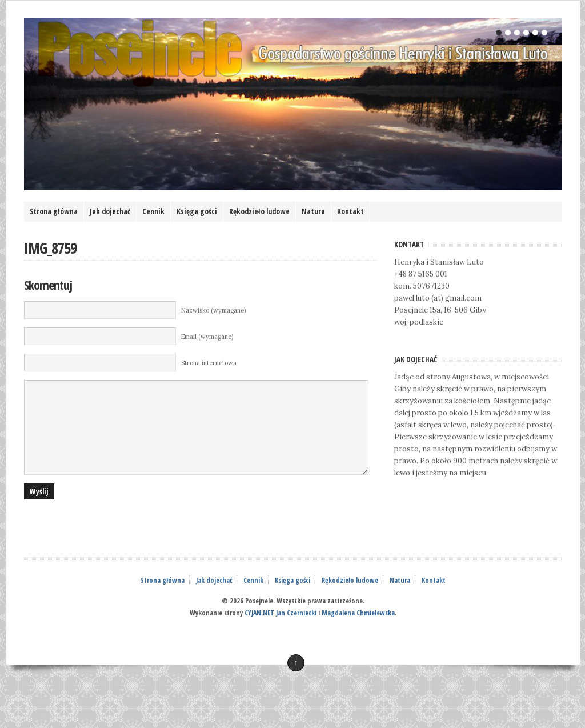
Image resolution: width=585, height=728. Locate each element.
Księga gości (197, 211)
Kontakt (350, 211)
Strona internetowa (209, 363)
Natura (313, 211)
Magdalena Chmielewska (358, 630)
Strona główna (54, 211)
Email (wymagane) (207, 337)
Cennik (153, 211)
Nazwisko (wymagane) (213, 310)
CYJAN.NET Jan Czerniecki (281, 630)
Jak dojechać (110, 211)
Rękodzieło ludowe (259, 211)
